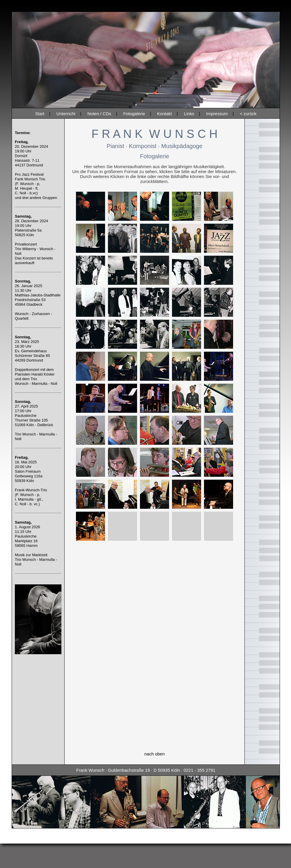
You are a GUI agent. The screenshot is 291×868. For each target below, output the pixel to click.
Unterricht (66, 114)
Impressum (217, 114)
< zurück (248, 114)
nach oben (155, 754)
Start (40, 114)
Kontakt (165, 114)
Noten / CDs (99, 114)
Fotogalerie (134, 114)
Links (189, 114)
